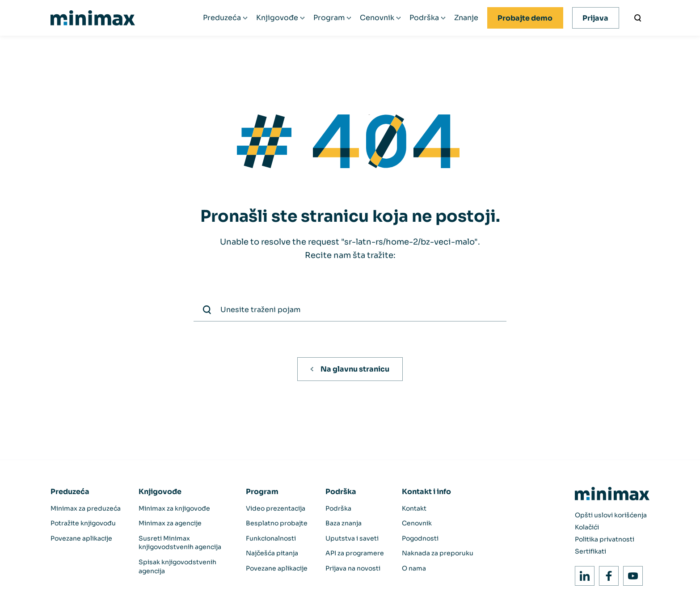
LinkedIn (582, 573)
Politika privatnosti (605, 539)
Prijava (595, 18)
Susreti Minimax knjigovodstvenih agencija (180, 543)
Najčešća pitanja (272, 553)
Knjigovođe (277, 18)
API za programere (355, 553)
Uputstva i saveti (352, 538)
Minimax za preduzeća (86, 508)
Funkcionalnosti (271, 538)
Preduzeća (222, 18)
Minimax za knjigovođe (174, 508)
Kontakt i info (426, 492)
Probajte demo (525, 18)
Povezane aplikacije (81, 538)
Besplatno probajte (277, 523)
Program (329, 18)
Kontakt (414, 508)
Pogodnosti (420, 538)
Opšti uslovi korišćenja (611, 515)
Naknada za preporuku (438, 553)
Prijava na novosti (353, 568)
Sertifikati (590, 551)
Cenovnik (377, 18)
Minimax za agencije (170, 523)
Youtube (630, 573)
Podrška (424, 18)
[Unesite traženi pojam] (638, 18)
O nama (414, 568)
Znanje (466, 18)
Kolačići (587, 527)
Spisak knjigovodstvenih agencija (177, 566)
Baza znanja (344, 523)
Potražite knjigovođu (83, 523)
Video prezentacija (276, 508)
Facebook (606, 573)
